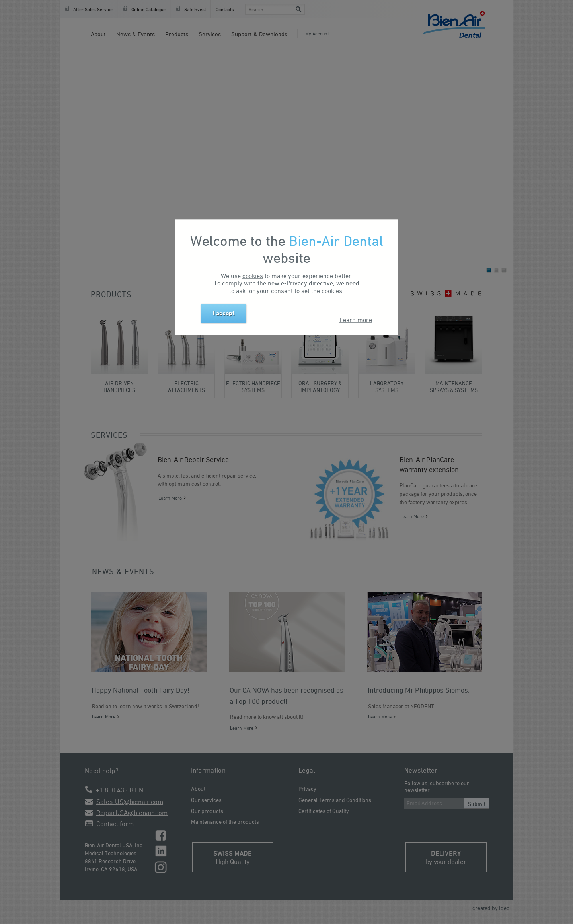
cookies (253, 276)
